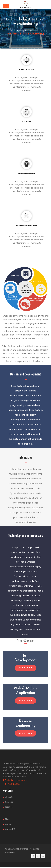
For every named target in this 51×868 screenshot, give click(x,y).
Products (9, 807)
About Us (9, 797)
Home (19, 30)
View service (25, 668)
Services (9, 802)
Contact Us (10, 829)
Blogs (8, 819)
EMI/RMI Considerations (27, 225)
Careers (9, 824)
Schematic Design (27, 69)
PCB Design (27, 121)
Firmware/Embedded (27, 173)
